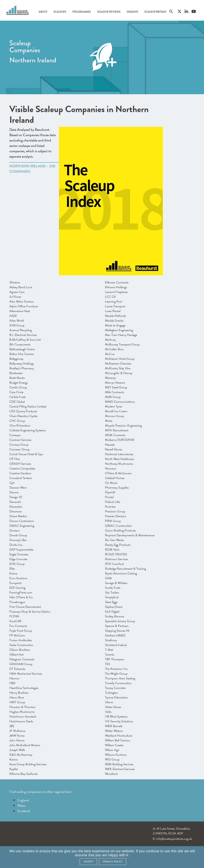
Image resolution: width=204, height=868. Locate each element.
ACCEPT (88, 862)
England (23, 800)
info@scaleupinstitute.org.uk (174, 839)
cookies (28, 851)
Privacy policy (113, 862)
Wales (21, 805)
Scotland (24, 811)
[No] (199, 857)
